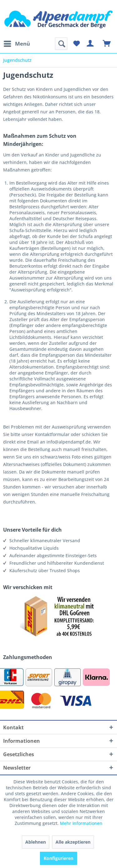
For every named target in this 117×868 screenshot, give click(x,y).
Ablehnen (36, 842)
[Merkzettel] (76, 44)
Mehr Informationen (81, 823)
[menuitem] (17, 44)
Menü (17, 43)
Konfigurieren (58, 858)
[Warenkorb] (107, 44)
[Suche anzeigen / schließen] (61, 44)
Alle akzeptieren (73, 842)
